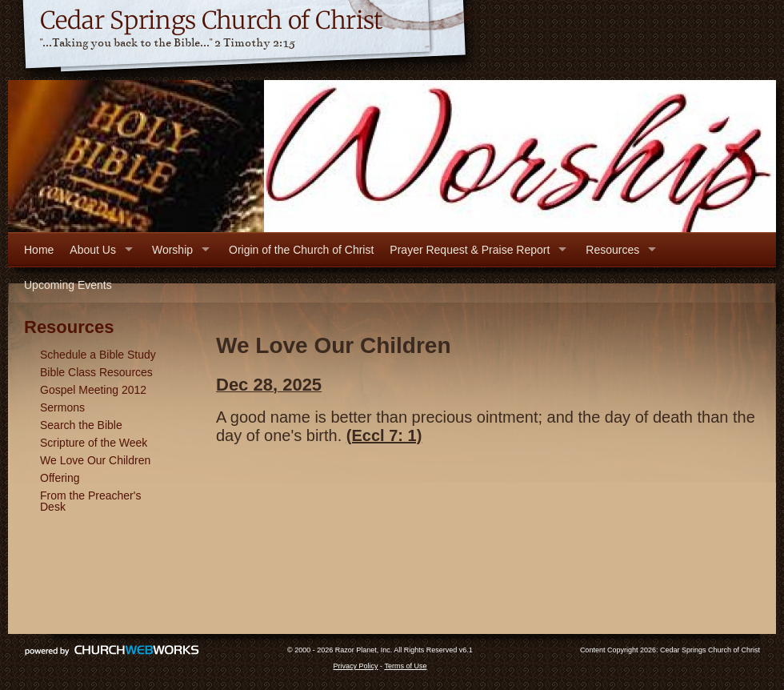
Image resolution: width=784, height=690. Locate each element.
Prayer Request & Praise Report (470, 250)
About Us (93, 250)
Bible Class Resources (96, 372)
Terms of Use (405, 666)
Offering (60, 478)
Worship (172, 250)
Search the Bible (81, 425)
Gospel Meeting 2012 (93, 390)
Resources (612, 250)
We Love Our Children (95, 460)
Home (39, 250)
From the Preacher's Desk (90, 501)
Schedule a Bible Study (98, 355)
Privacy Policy (356, 666)
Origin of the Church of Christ (301, 250)
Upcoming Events (68, 285)
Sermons (62, 407)
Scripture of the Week (94, 443)
